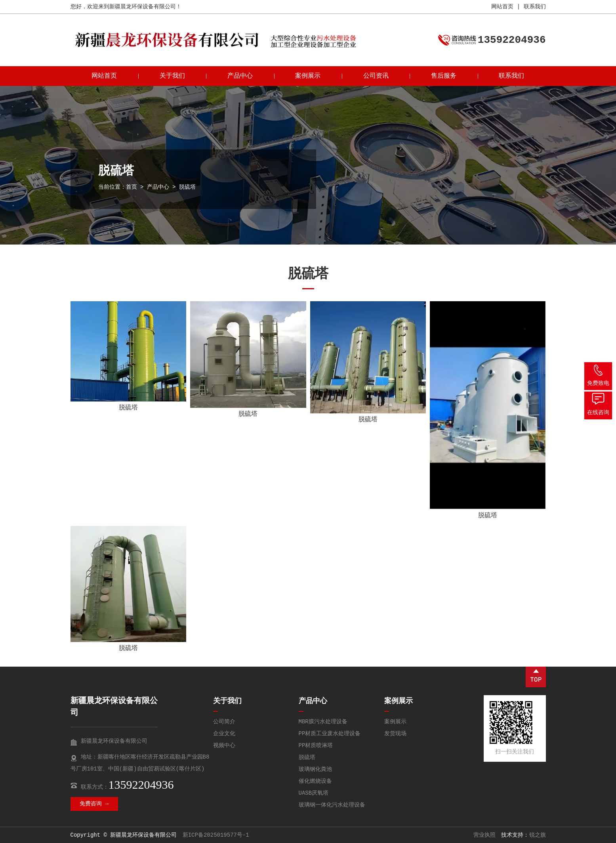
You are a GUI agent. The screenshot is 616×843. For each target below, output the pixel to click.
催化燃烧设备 (315, 781)
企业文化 (224, 734)
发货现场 (395, 734)
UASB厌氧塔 (314, 793)
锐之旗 (538, 835)
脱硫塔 (128, 408)
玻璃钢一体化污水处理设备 (332, 805)
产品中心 (240, 76)
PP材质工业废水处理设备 (330, 734)
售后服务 (444, 76)
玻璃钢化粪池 (315, 769)
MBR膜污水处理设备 (323, 722)
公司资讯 (376, 76)
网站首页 (502, 7)
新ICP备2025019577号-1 (216, 835)
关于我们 (172, 76)
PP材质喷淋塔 (316, 746)
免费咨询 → (94, 804)
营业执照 (484, 835)
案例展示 (308, 76)
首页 (132, 187)
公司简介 (224, 722)
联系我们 (535, 7)
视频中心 (224, 746)
